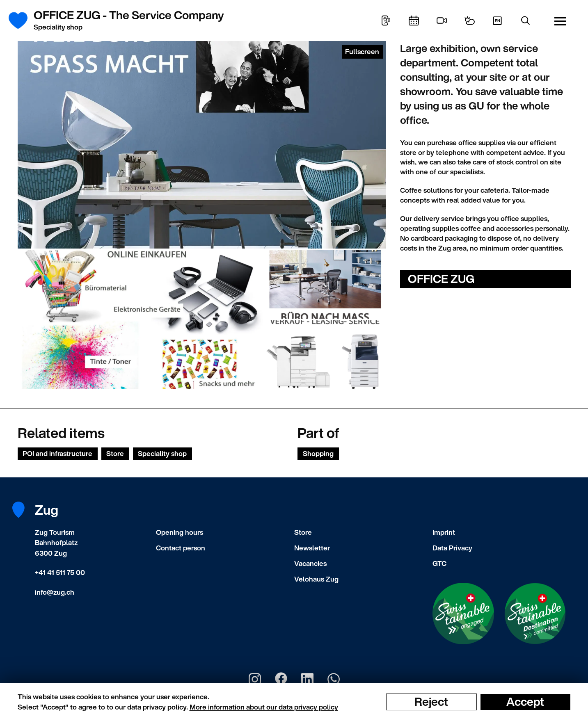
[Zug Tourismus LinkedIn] (307, 679)
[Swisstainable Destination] (535, 614)
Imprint (444, 532)
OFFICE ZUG (441, 279)
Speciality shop (162, 453)
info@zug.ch (55, 592)
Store (115, 453)
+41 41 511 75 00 (60, 572)
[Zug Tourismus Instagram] (255, 679)
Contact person (181, 548)
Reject (431, 702)
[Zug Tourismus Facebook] (281, 679)
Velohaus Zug (316, 579)
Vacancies (310, 563)
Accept (525, 702)
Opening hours (180, 532)
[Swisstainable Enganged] (463, 614)
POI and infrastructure (57, 453)
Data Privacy (452, 548)
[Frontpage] (23, 21)
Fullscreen (362, 51)
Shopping (318, 453)
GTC (439, 563)
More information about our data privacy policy (264, 707)
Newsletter (312, 548)
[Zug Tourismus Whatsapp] (334, 679)
